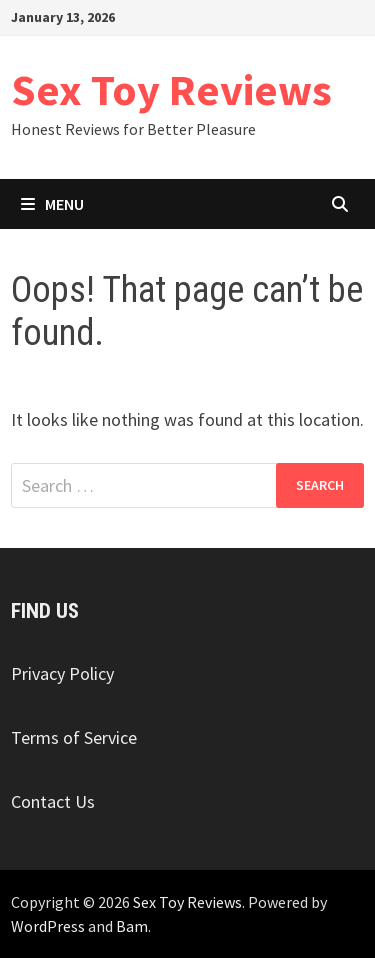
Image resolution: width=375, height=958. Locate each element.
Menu (52, 204)
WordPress (48, 926)
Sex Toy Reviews (171, 89)
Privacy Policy (62, 673)
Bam (132, 926)
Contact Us (53, 801)
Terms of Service (74, 737)
